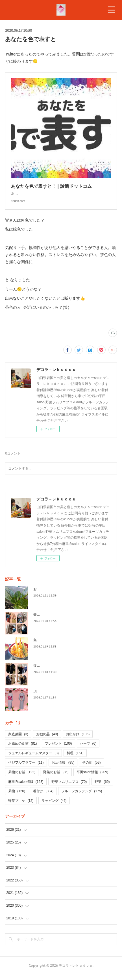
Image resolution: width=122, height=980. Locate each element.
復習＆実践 (42, 671)
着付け (43, 797)
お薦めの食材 (22, 749)
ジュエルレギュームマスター (33, 759)
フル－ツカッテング (82, 797)
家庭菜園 (18, 740)
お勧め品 (47, 740)
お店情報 (63, 768)
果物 (17, 797)
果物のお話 (22, 778)
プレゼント (58, 749)
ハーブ (88, 749)
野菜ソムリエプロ (69, 787)
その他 (91, 768)
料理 (75, 759)
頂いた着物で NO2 (49, 697)
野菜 (102, 787)
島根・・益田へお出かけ (52, 646)
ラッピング (54, 806)
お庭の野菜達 (43, 595)
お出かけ (78, 740)
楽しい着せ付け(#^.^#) (50, 620)
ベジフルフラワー (26, 768)
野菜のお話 (56, 778)
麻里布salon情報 (26, 787)
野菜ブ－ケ (21, 806)
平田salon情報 (92, 778)
